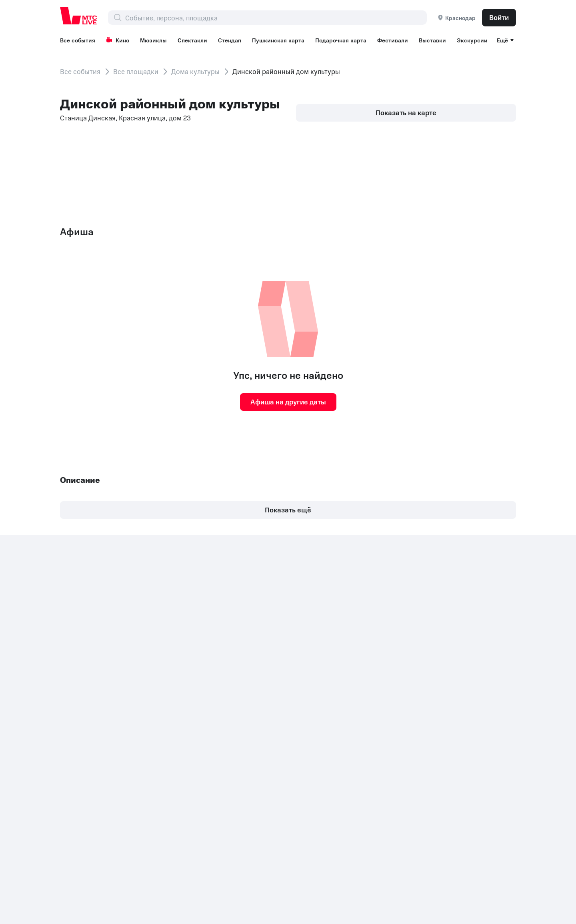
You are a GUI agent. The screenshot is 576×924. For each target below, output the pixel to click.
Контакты (75, 759)
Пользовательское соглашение (370, 668)
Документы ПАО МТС (214, 759)
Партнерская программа (470, 636)
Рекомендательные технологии (462, 654)
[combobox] (276, 18)
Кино (118, 40)
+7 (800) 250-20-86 (92, 746)
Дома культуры (195, 71)
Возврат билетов (367, 686)
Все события (78, 40)
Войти (499, 17)
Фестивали (393, 40)
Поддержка (359, 700)
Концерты (447, 672)
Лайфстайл (358, 636)
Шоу (438, 686)
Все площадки (136, 71)
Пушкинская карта (278, 40)
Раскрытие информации (135, 759)
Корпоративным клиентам (473, 608)
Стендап (230, 40)
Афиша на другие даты (288, 402)
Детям (441, 700)
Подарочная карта (341, 40)
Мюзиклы (153, 40)
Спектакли (192, 40)
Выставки (432, 40)
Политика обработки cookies (300, 759)
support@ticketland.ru (137, 904)
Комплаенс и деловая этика (396, 759)
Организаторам (456, 622)
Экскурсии (472, 40)
